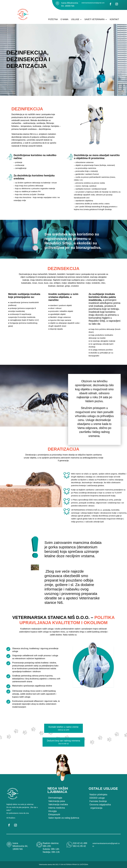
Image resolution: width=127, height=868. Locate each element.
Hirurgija (53, 811)
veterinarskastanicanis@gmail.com (93, 3)
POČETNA (53, 20)
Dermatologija (55, 798)
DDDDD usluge (97, 798)
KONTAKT (114, 20)
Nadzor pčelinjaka (98, 795)
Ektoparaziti (54, 814)
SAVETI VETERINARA (95, 20)
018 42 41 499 (80, 843)
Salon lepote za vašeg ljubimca (64, 818)
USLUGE (75, 20)
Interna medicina (57, 808)
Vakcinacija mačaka (58, 804)
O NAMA (64, 20)
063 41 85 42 (79, 846)
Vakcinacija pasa (57, 801)
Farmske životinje (98, 801)
